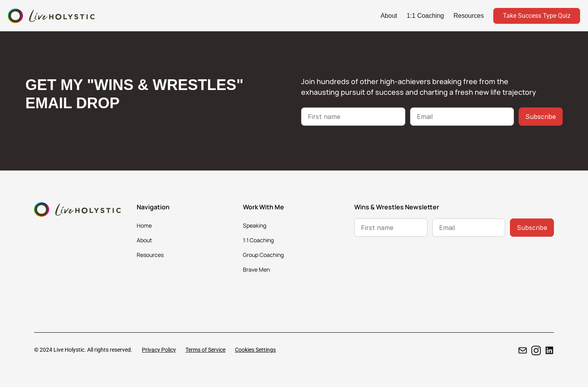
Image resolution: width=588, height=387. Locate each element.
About (389, 16)
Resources (469, 16)
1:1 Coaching (425, 16)
